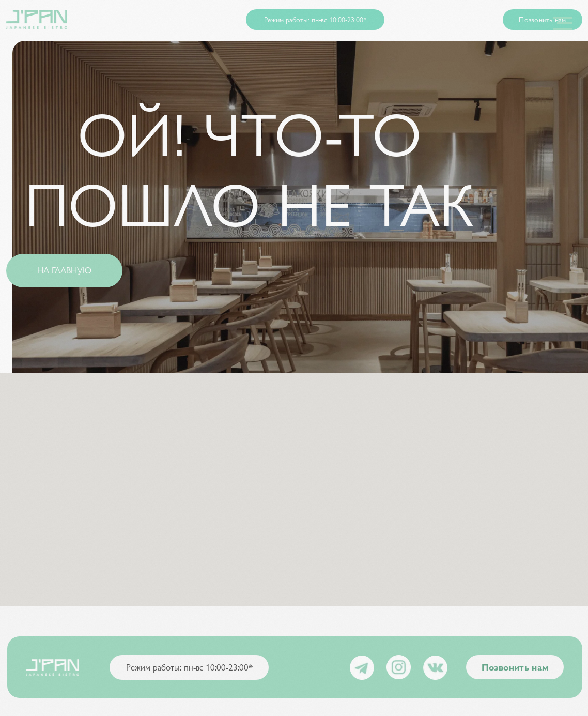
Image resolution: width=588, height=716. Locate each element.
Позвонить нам (542, 19)
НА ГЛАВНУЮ (64, 270)
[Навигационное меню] (563, 23)
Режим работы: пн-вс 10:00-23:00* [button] (315, 19)
